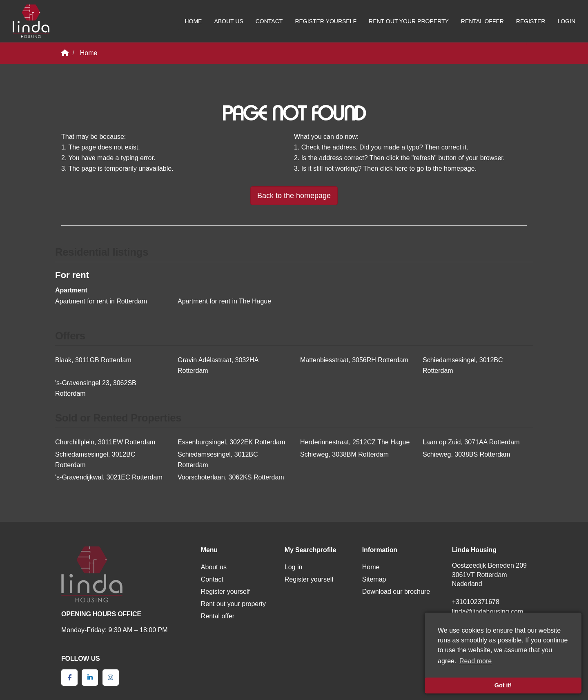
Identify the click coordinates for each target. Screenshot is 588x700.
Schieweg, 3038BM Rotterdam (344, 454)
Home (193, 21)
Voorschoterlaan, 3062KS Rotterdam (231, 477)
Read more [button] (476, 661)
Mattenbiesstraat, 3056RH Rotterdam (354, 360)
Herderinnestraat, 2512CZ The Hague (355, 442)
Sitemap (374, 579)
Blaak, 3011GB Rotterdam (93, 360)
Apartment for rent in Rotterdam (101, 301)
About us (228, 21)
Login (566, 21)
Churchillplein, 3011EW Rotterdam (105, 442)
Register (531, 21)
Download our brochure (396, 592)
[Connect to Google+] (111, 678)
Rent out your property (409, 21)
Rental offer (482, 21)
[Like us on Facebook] (69, 678)
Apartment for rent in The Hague (224, 301)
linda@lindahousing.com (488, 612)
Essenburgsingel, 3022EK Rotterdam (231, 442)
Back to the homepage (294, 196)
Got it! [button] (503, 685)
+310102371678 (476, 602)
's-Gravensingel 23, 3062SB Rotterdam (96, 388)
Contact (269, 21)
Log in (294, 567)
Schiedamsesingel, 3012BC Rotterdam (463, 365)
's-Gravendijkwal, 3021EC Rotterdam (109, 477)
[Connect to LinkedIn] (90, 678)
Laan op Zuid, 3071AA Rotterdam (471, 442)
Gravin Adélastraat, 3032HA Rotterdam (218, 365)
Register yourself (326, 21)
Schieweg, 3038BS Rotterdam (466, 454)
